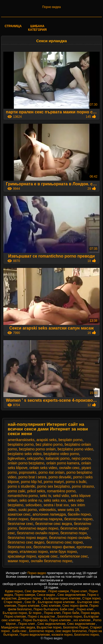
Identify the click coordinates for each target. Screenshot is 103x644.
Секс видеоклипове (72, 595)
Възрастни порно (49, 627)
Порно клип (79, 591)
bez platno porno (49, 444)
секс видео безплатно (71, 631)
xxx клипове (82, 620)
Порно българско (46, 609)
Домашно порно (30, 598)
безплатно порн (74, 533)
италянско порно (34, 552)
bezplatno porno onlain (37, 449)
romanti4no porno (61, 491)
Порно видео (37, 573)
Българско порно (15, 613)
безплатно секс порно (64, 542)
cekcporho (35, 458)
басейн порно (79, 514)
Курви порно (14, 591)
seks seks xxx (55, 500)
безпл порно (18, 519)
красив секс (48, 556)
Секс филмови (36, 591)
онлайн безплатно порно (51, 561)
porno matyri (54, 482)
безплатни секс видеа (54, 524)
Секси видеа (46, 595)
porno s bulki (76, 482)
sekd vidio (61, 496)
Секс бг (30, 602)
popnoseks (28, 472)
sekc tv (45, 496)
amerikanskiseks (21, 440)
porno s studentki (22, 486)
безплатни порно (78, 519)
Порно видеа (51, 7)
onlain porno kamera (63, 463)
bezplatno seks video (25, 454)
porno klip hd (31, 482)
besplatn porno (71, 440)
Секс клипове (51, 606)
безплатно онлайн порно (38, 533)
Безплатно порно (70, 617)
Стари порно (92, 598)
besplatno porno (21, 444)
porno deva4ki (60, 477)
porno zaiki (17, 491)
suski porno (28, 510)
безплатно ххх (20, 547)
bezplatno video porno (61, 454)
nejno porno (81, 458)
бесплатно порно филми (54, 547)
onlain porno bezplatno (26, 463)
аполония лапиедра (49, 514)
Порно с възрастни (42, 617)
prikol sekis (36, 491)
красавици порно (22, 556)
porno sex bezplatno (53, 486)
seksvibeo (33, 505)
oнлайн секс (69, 468)
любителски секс (74, 556)
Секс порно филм (75, 606)
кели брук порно (63, 552)
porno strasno (83, 486)
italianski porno (57, 458)
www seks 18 (68, 510)
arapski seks (46, 440)
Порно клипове (29, 606)
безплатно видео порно (39, 528)
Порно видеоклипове (35, 635)
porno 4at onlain (51, 472)
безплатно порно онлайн (70, 538)
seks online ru (30, 500)
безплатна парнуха (46, 519)
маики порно (18, 561)
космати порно (62, 635)
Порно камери (58, 591)
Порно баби (71, 613)
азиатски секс (19, 514)
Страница (13, 26)
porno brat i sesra (32, 477)
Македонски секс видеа (18, 627)
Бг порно (35, 613)
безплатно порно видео (27, 538)
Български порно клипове (62, 598)
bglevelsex (16, 458)
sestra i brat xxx (56, 505)
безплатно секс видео (26, 542)
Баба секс (20, 631)
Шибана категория (37, 28)
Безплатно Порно (76, 627)
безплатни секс (21, 524)
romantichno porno (23, 496)
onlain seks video (43, 468)
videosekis (47, 510)
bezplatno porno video (75, 449)
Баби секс (68, 609)
